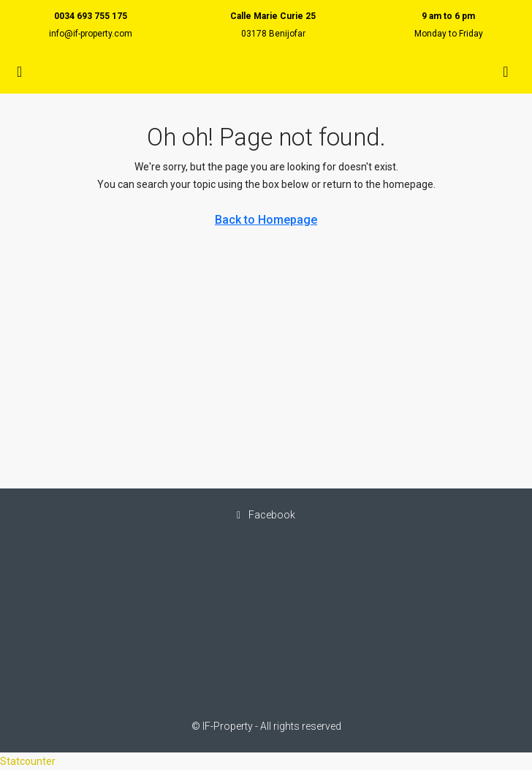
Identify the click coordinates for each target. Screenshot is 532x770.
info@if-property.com (91, 34)
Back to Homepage (266, 220)
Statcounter (28, 761)
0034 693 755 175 (91, 16)
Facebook (266, 515)
